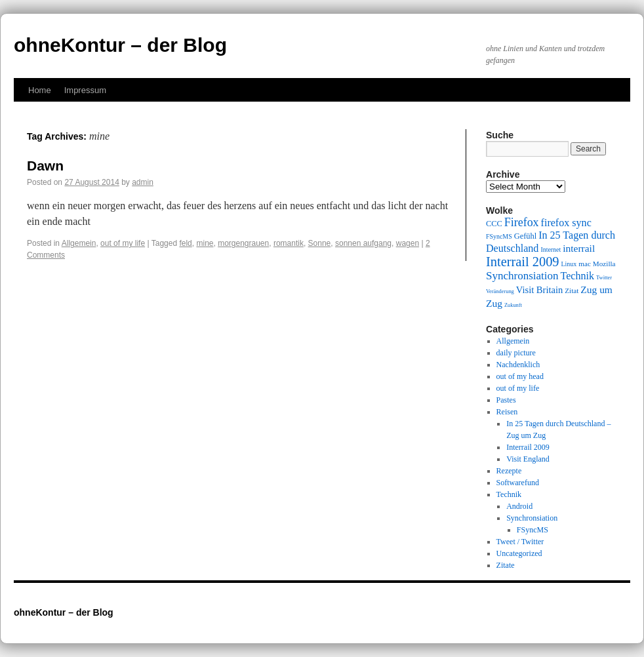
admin (143, 182)
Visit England (528, 459)
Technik (509, 494)
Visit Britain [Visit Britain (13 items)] (539, 290)
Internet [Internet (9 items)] (551, 249)
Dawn (45, 166)
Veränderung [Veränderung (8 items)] (500, 291)
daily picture (516, 353)
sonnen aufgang (363, 243)
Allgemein (79, 243)
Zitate (506, 565)
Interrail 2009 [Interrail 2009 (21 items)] (523, 262)
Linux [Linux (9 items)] (569, 264)
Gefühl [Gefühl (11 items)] (525, 236)
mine (205, 243)
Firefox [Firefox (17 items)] (522, 222)
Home (40, 90)
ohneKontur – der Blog (120, 45)
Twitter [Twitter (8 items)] (604, 278)
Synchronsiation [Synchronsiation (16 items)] (522, 276)
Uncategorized (519, 553)
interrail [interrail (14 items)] (579, 248)
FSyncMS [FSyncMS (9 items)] (499, 236)
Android (519, 506)
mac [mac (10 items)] (585, 264)
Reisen (507, 412)
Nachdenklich (518, 365)
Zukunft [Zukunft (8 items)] (513, 305)
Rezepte (509, 471)
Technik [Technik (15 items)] (578, 276)
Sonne (320, 243)
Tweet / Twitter (520, 542)
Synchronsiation (532, 518)
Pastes (506, 400)
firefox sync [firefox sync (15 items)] (566, 223)
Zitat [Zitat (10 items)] (572, 290)
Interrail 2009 (528, 447)
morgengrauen (243, 243)
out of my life (123, 243)
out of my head (520, 376)
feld (185, 243)
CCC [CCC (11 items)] (494, 224)
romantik (289, 243)
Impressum (85, 90)
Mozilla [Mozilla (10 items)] (604, 264)
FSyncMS (533, 530)
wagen (408, 243)
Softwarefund (518, 483)
